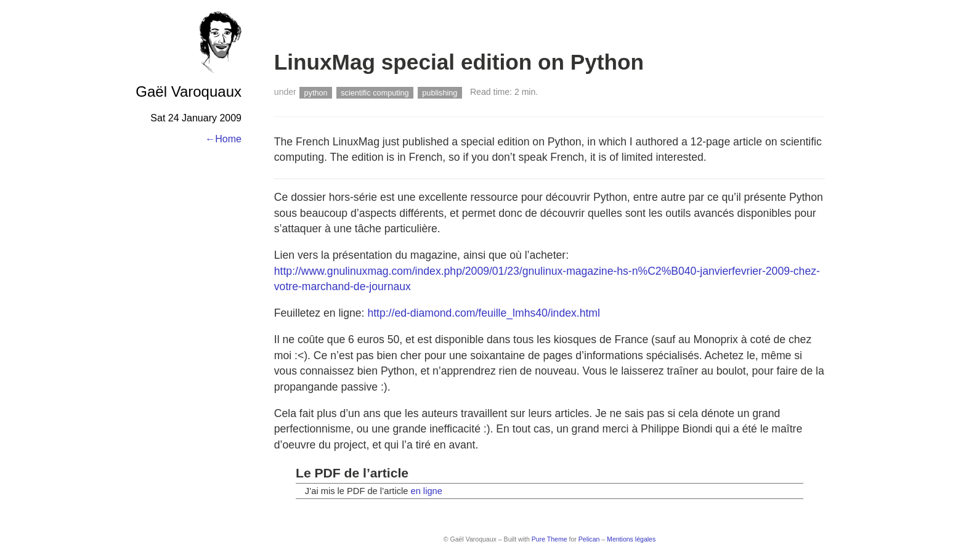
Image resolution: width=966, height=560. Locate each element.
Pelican (589, 539)
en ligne (427, 491)
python (316, 92)
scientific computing (375, 92)
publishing (440, 92)
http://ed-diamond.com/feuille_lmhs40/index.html (483, 313)
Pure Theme (550, 539)
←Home (223, 139)
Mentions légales (631, 539)
